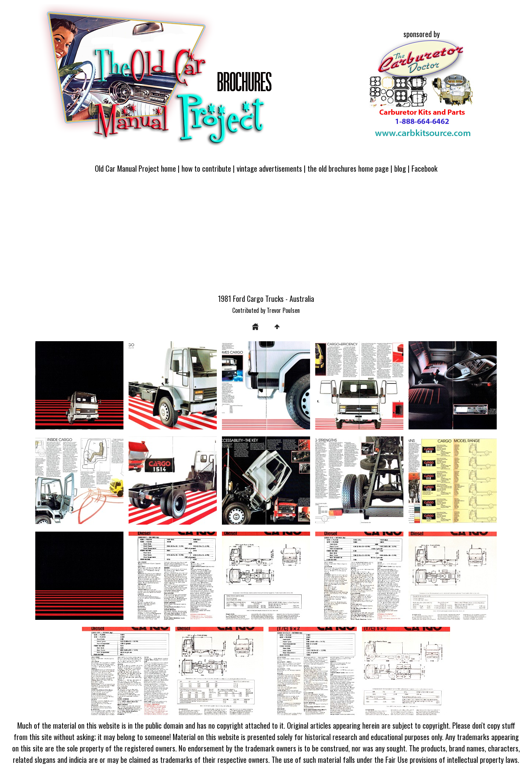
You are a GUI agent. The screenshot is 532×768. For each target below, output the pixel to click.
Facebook (425, 168)
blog (400, 168)
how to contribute (206, 168)
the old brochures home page (348, 168)
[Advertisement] (266, 238)
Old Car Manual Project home (135, 168)
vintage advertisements (269, 168)
